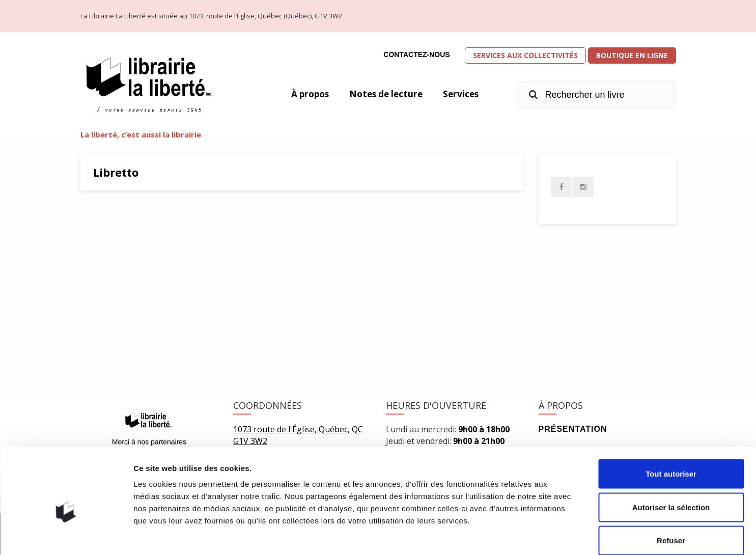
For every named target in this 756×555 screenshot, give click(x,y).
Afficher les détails (561, 535)
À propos (303, 94)
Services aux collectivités (525, 55)
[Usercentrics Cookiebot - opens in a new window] (66, 535)
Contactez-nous (416, 54)
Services (460, 94)
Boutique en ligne (632, 55)
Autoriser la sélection (671, 455)
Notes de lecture (382, 94)
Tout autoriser (671, 421)
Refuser (671, 488)
